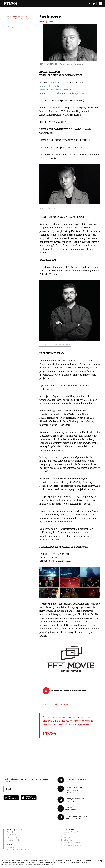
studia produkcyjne (62, 704)
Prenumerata (14, 840)
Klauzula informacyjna (18, 850)
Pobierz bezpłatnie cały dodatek (69, 691)
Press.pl (65, 835)
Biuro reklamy (14, 837)
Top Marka (66, 840)
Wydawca (12, 835)
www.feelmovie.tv (49, 86)
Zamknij (99, 861)
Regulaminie (48, 864)
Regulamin (13, 847)
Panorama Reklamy (71, 843)
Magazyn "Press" (69, 832)
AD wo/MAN (67, 837)
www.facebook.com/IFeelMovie (56, 90)
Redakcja (12, 832)
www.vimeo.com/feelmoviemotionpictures (62, 93)
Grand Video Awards (72, 845)
